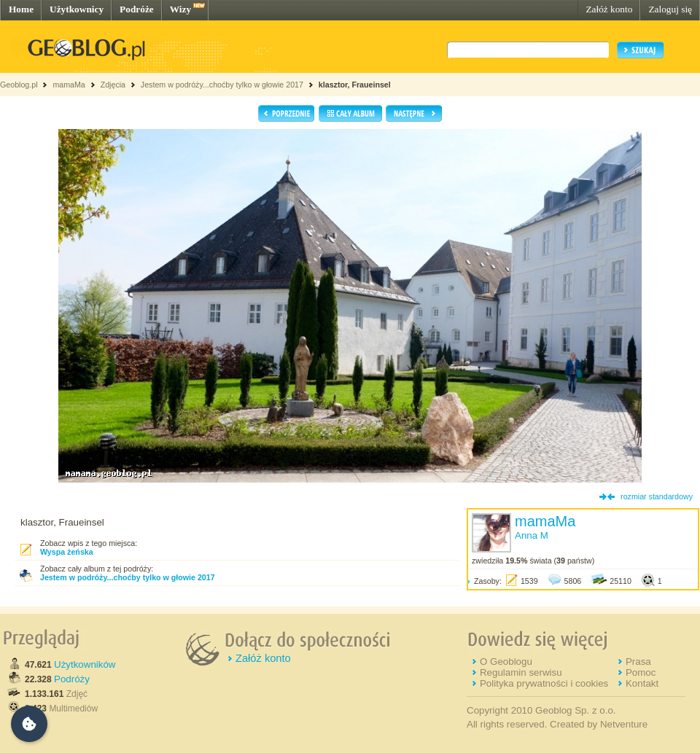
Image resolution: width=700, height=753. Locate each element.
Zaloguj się (670, 9)
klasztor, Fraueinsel (355, 85)
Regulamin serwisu (521, 672)
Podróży (72, 679)
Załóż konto (609, 9)
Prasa (638, 662)
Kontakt (642, 683)
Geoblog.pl (19, 85)
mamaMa (69, 85)
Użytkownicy (77, 9)
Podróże (137, 9)
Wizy (180, 9)
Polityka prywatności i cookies (544, 683)
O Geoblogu (506, 662)
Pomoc (641, 672)
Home (21, 9)
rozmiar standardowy (657, 496)
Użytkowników (85, 664)
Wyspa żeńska (67, 552)
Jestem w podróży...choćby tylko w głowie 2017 (222, 85)
